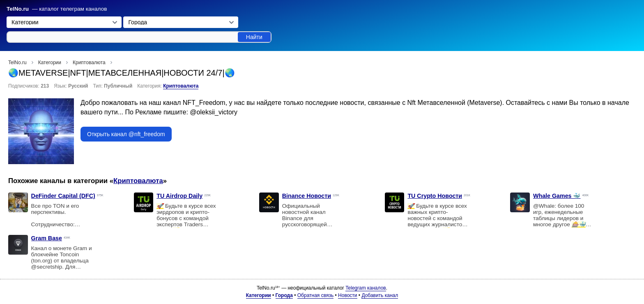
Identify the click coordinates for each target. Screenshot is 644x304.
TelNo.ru (18, 9)
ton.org (41, 261)
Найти (254, 37)
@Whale (544, 206)
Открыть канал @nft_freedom (126, 134)
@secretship (47, 267)
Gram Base (47, 238)
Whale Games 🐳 (557, 196)
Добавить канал (380, 295)
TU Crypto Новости (435, 196)
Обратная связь (315, 295)
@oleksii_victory (214, 112)
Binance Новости (307, 196)
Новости (347, 295)
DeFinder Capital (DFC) (63, 196)
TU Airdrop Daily (179, 196)
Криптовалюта (181, 86)
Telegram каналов (366, 288)
